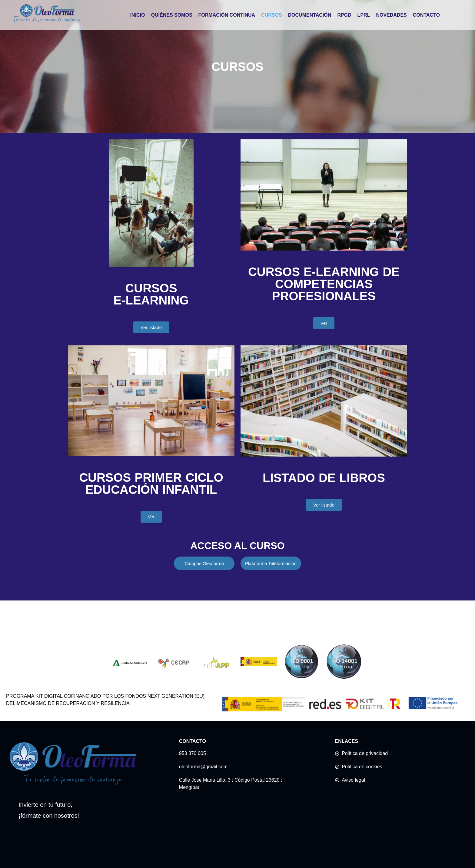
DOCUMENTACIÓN (310, 15)
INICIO (138, 15)
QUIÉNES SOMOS (172, 15)
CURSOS (271, 15)
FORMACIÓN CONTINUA (227, 15)
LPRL (364, 15)
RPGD (344, 15)
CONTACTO (426, 15)
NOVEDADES (391, 15)
